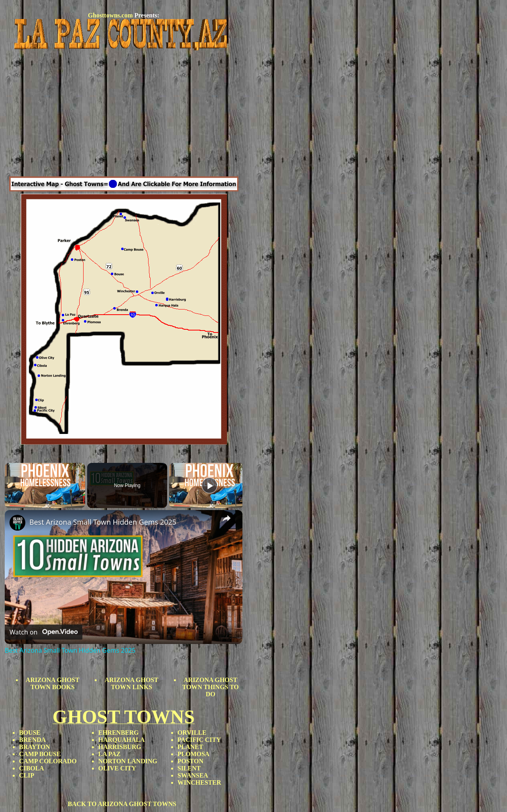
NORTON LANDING (128, 761)
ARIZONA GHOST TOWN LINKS (132, 683)
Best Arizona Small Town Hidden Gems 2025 (103, 522)
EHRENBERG (118, 733)
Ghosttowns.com (110, 15)
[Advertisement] (124, 115)
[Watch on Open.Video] (44, 632)
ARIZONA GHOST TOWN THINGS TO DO (211, 687)
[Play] (210, 485)
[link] (17, 523)
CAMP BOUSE (40, 754)
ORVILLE (192, 733)
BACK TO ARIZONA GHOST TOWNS (122, 804)
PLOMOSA (193, 754)
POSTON (191, 761)
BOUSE (30, 733)
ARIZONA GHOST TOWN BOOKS (53, 683)
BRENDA (32, 740)
